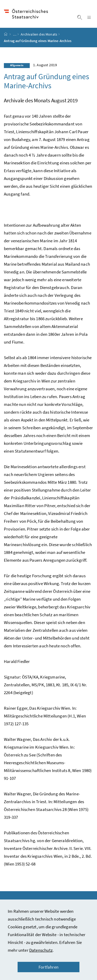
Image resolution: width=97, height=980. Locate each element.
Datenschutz (41, 950)
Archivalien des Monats (39, 37)
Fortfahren (48, 967)
